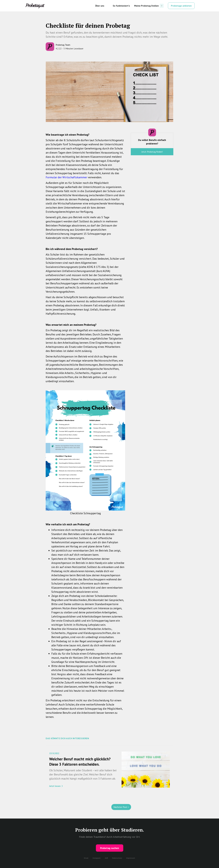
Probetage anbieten (181, 6)
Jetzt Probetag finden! (152, 152)
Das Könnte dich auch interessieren (67, 738)
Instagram (97, 858)
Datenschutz (117, 858)
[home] (35, 6)
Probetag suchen (110, 848)
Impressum (131, 858)
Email (86, 858)
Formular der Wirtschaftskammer (66, 177)
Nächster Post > (121, 807)
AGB (106, 858)
